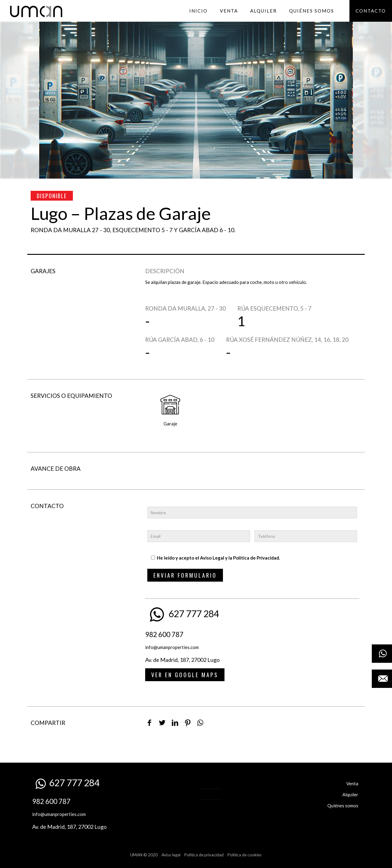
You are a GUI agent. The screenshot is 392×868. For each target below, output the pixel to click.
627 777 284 (194, 613)
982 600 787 (164, 634)
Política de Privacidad (256, 558)
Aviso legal (171, 855)
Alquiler (350, 794)
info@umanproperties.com (172, 647)
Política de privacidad (204, 855)
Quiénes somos (343, 806)
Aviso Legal (212, 558)
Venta (352, 783)
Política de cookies (244, 855)
